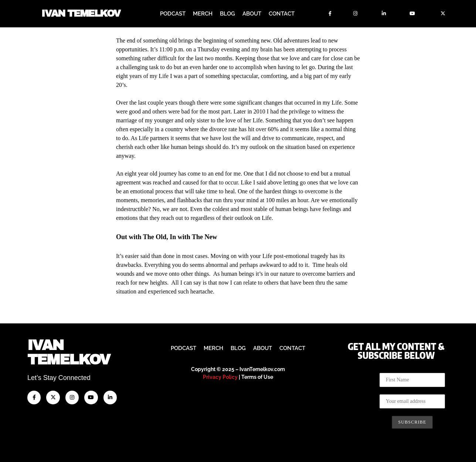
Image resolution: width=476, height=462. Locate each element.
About (252, 14)
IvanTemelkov (69, 352)
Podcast (173, 14)
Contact (282, 14)
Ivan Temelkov (81, 14)
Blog (227, 14)
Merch (203, 14)
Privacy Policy (220, 377)
